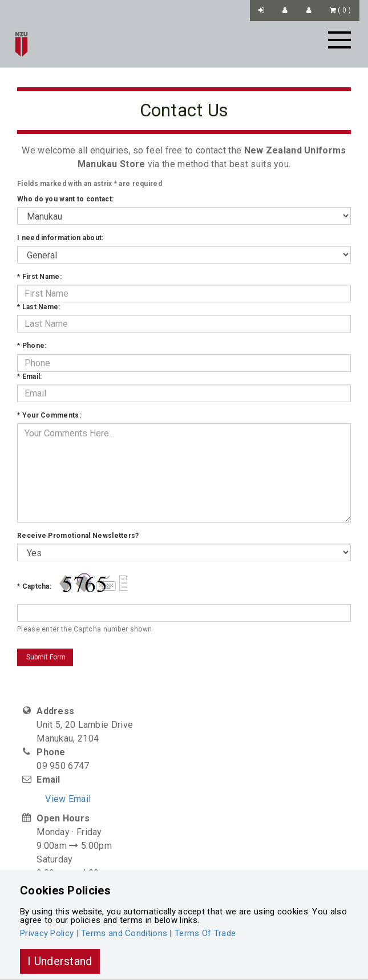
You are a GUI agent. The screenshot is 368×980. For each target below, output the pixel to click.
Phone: (32, 346)
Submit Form (45, 657)
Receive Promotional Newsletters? (78, 536)
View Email (68, 799)
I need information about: (60, 238)
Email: (29, 376)
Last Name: (39, 307)
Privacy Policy (47, 933)
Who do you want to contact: (65, 199)
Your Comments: (49, 415)
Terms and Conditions (124, 933)
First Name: (39, 277)
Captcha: (34, 586)
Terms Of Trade (205, 933)
